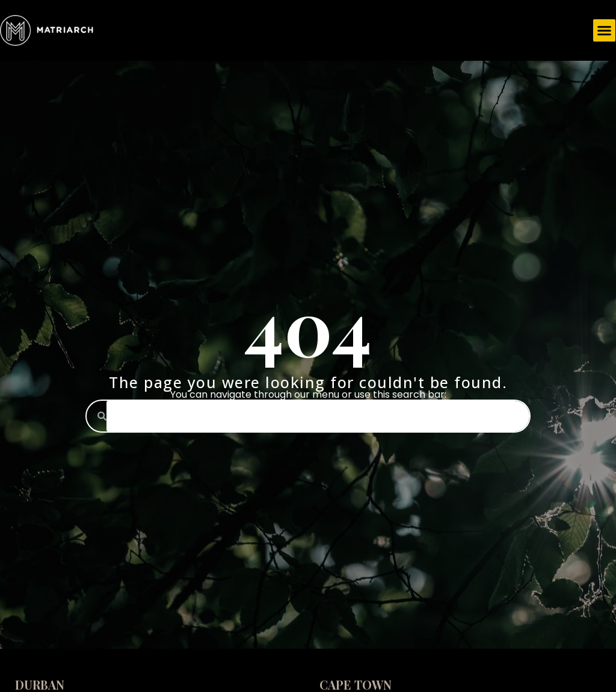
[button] (605, 31)
